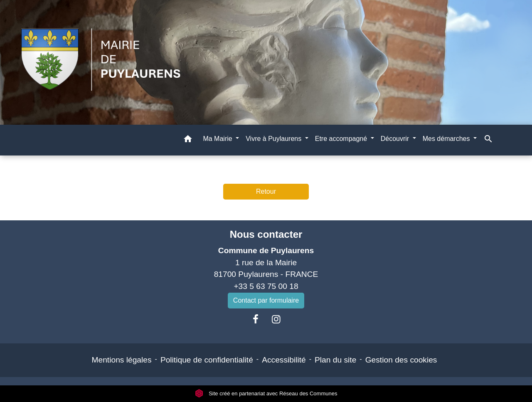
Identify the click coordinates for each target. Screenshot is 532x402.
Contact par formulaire (266, 300)
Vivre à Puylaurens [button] (274, 139)
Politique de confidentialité (207, 360)
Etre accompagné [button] (342, 139)
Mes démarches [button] (447, 139)
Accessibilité (284, 360)
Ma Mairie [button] (218, 139)
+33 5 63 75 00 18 (266, 286)
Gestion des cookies (401, 360)
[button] (188, 140)
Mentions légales (122, 360)
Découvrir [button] (396, 139)
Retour (266, 191)
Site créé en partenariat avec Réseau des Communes (266, 393)
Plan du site (335, 360)
